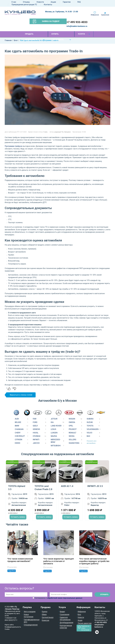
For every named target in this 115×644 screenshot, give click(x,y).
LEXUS (53, 429)
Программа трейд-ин (14, 146)
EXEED (18, 443)
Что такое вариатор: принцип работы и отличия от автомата (59, 561)
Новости (40, 2)
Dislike (15, 389)
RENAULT (72, 433)
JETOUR (54, 419)
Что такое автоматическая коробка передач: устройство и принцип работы (94, 561)
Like (9, 389)
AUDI (17, 419)
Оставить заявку (18, 517)
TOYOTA (90, 426)
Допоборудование (66, 623)
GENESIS (36, 429)
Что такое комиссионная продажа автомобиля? (20, 560)
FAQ (79, 2)
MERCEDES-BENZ (56, 441)
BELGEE (18, 422)
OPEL (71, 426)
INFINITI (36, 440)
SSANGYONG (74, 443)
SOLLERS (72, 440)
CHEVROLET (20, 436)
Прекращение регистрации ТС (24, 5)
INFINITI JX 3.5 (95, 486)
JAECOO (36, 443)
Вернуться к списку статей (21, 395)
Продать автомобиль (31, 35)
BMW (17, 426)
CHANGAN (19, 429)
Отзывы (26, 2)
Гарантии (67, 2)
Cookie (7, 629)
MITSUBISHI (56, 446)
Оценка (45, 612)
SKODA (72, 436)
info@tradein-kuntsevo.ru (77, 26)
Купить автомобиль (58, 35)
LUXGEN (54, 433)
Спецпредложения (31, 625)
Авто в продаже (30, 612)
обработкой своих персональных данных (65, 598)
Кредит (62, 612)
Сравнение (105, 15)
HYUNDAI (37, 436)
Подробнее (12, 571)
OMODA (72, 422)
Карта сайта (9, 625)
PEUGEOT (73, 429)
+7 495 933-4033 (77, 22)
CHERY (18, 433)
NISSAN (72, 419)
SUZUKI (90, 422)
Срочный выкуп (48, 617)
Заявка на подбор (46, 21)
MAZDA (54, 436)
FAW (35, 419)
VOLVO (89, 433)
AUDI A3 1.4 (67, 486)
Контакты (48, 5)
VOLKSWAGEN (93, 429)
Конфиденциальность (13, 627)
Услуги (81, 34)
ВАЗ (88, 436)
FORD (35, 422)
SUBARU (90, 419)
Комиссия (45, 620)
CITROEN (18, 440)
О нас (14, 2)
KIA (52, 422)
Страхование (65, 614)
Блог (79, 614)
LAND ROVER (56, 426)
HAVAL (36, 433)
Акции (53, 2)
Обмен (44, 614)
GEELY (35, 426)
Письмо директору (85, 623)
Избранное (95, 15)
